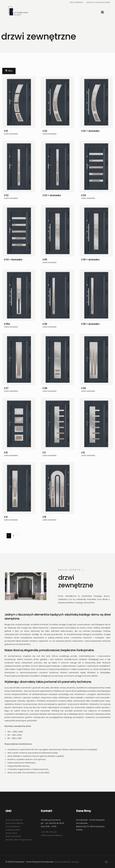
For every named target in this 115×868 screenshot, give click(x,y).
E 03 (6, 195)
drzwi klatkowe (13, 826)
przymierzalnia (13, 830)
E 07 (6, 388)
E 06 (45, 324)
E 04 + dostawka (13, 260)
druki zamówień (13, 836)
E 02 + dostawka (90, 131)
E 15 (44, 517)
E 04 (84, 195)
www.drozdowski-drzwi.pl (66, 862)
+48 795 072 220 (49, 832)
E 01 (6, 131)
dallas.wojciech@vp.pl (52, 835)
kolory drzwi (11, 833)
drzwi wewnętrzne (14, 823)
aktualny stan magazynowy (19, 840)
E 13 (6, 517)
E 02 (45, 131)
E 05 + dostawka (90, 260)
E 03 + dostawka (52, 195)
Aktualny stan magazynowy (98, 2)
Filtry (9, 71)
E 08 (45, 388)
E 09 (83, 388)
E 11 (44, 453)
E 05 (45, 260)
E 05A (7, 324)
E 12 (83, 453)
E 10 (6, 453)
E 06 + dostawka (90, 324)
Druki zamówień (76, 2)
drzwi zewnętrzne (14, 820)
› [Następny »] (18, 536)
